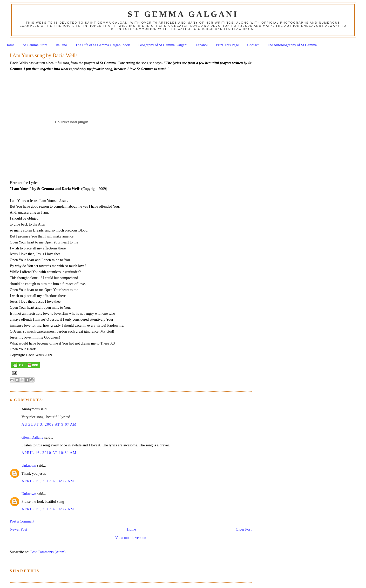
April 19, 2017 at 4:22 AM (48, 481)
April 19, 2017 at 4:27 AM (48, 509)
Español (202, 45)
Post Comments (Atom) (48, 552)
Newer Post (18, 529)
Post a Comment (22, 521)
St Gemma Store (35, 45)
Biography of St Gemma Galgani (163, 45)
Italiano (62, 45)
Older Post (244, 529)
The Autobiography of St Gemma (292, 45)
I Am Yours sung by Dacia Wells (44, 55)
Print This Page (227, 45)
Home (10, 45)
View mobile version (131, 538)
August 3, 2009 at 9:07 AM (49, 424)
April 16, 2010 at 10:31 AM (49, 453)
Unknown (29, 465)
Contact (253, 45)
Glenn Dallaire (33, 437)
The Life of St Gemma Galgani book (103, 45)
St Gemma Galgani (183, 14)
